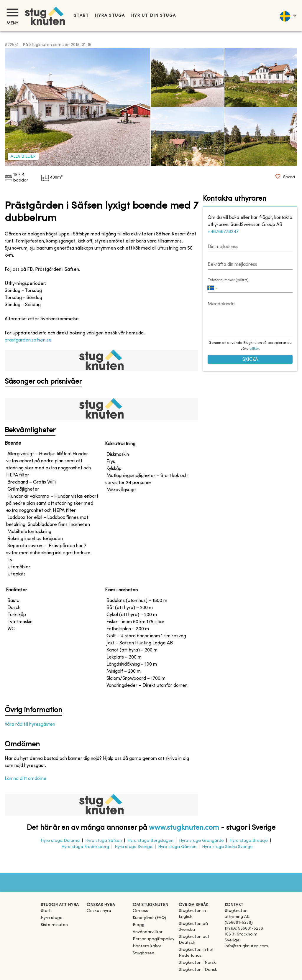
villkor (254, 349)
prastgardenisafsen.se (28, 340)
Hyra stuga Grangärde (201, 841)
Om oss (140, 911)
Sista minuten (54, 925)
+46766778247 (223, 232)
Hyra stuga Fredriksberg (85, 847)
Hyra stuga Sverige (134, 847)
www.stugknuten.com (184, 828)
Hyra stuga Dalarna (60, 841)
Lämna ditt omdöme (26, 779)
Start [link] (81, 16)
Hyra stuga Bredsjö (249, 841)
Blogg (139, 925)
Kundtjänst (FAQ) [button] (149, 918)
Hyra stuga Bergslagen (150, 841)
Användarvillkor (148, 932)
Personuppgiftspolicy (154, 939)
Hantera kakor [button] (147, 946)
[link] (199, 917)
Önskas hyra (99, 911)
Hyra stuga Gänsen (177, 847)
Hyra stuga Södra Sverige (227, 847)
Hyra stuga (110, 16)
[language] (288, 16)
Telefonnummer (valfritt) (228, 280)
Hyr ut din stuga (154, 16)
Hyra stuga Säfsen (104, 841)
